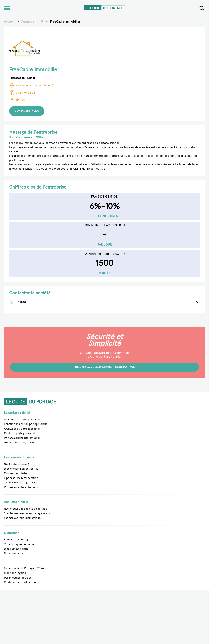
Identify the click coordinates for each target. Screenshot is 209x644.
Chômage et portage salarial (21, 482)
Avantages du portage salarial (22, 429)
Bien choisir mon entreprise (21, 469)
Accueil (9, 22)
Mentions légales (15, 573)
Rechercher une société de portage (26, 509)
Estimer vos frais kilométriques (23, 518)
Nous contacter (14, 553)
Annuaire (28, 22)
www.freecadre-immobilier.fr (32, 86)
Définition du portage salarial (22, 420)
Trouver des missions (17, 473)
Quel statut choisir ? (16, 464)
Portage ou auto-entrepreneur (23, 487)
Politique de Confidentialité (22, 582)
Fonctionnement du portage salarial (26, 424)
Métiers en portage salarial (20, 443)
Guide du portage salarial (19, 433)
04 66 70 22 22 (22, 93)
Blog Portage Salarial (17, 549)
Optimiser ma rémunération (21, 478)
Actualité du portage (17, 540)
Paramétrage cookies (18, 578)
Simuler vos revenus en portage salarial (28, 513)
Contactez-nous (27, 111)
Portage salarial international (22, 438)
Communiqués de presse (19, 544)
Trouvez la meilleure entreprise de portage (105, 367)
